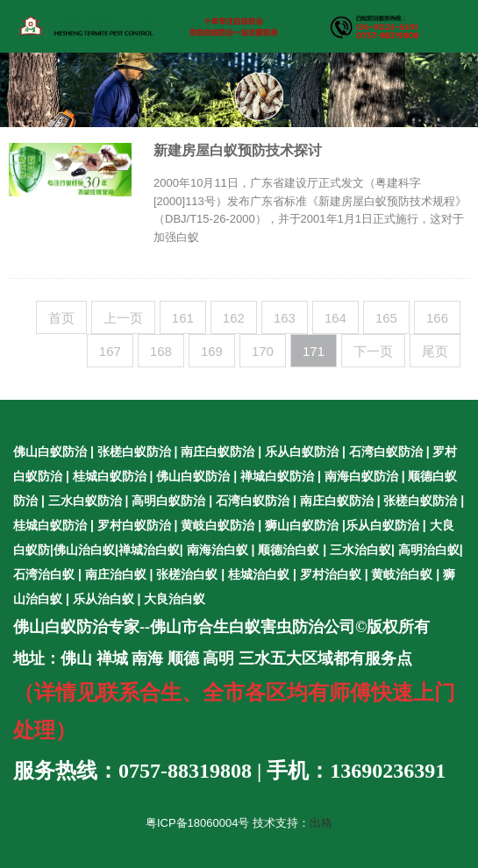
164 (335, 318)
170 (263, 351)
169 (212, 351)
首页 (61, 318)
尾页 (435, 351)
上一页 (123, 318)
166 (437, 318)
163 (285, 318)
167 (110, 351)
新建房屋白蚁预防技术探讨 (238, 150)
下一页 (373, 351)
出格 (321, 823)
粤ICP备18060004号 (198, 823)
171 (314, 351)
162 (234, 318)
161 (183, 318)
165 (386, 318)
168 (161, 351)
